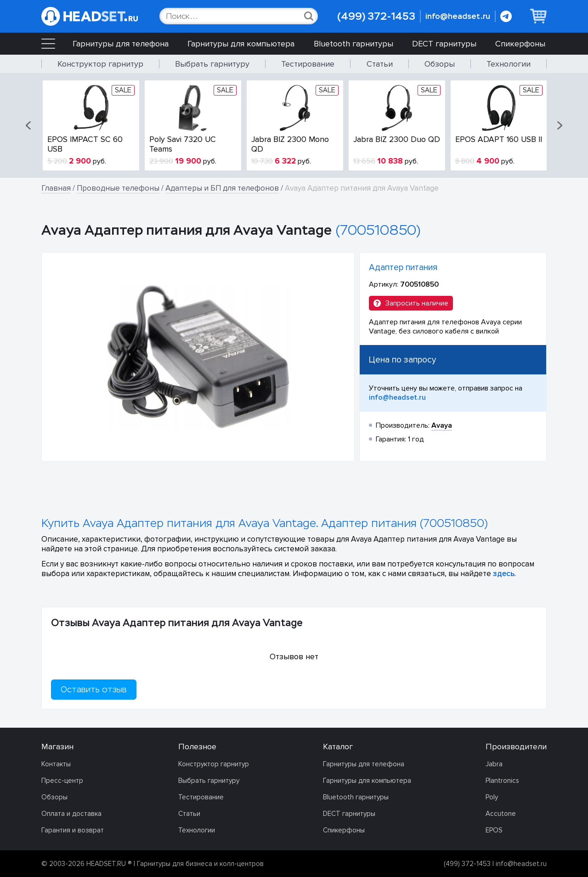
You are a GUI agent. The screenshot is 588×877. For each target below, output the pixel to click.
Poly (492, 797)
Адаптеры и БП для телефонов (222, 188)
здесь (504, 574)
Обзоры (440, 64)
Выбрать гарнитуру (212, 64)
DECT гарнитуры (444, 44)
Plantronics (502, 781)
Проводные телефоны (118, 188)
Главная (56, 188)
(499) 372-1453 (376, 16)
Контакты (56, 764)
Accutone (501, 814)
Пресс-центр (62, 781)
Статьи (380, 64)
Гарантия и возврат (73, 830)
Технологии (509, 64)
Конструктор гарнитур (100, 64)
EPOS (494, 830)
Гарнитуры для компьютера (241, 44)
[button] (29, 125)
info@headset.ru (458, 16)
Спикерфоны (520, 44)
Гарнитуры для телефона (121, 44)
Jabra (494, 764)
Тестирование (308, 64)
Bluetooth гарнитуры (353, 44)
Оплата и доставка (71, 814)
